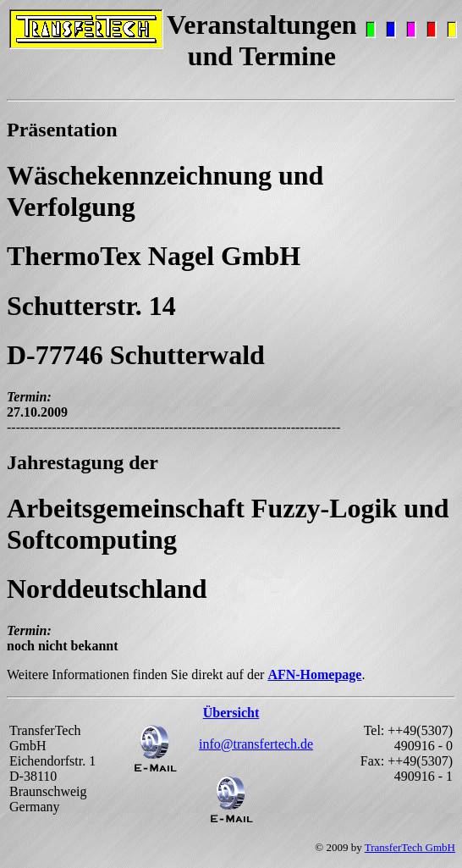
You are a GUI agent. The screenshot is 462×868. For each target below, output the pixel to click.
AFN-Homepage (314, 674)
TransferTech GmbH (410, 847)
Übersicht (231, 713)
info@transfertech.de (256, 744)
